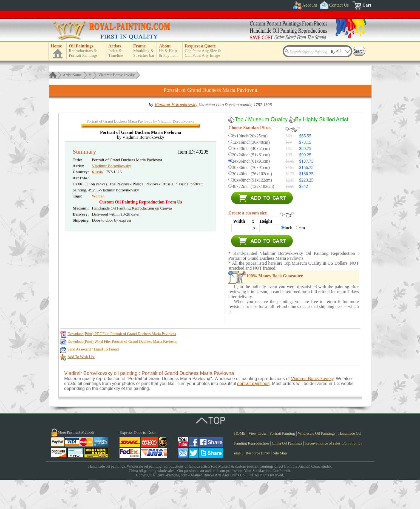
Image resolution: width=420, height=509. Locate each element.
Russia (97, 287)
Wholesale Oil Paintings (317, 462)
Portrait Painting (282, 462)
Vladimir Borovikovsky (116, 75)
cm (302, 228)
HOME (240, 462)
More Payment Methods (76, 461)
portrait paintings (253, 412)
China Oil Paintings (287, 472)
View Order (257, 462)
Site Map (280, 482)
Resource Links (258, 482)
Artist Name (72, 75)
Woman (98, 311)
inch (288, 228)
